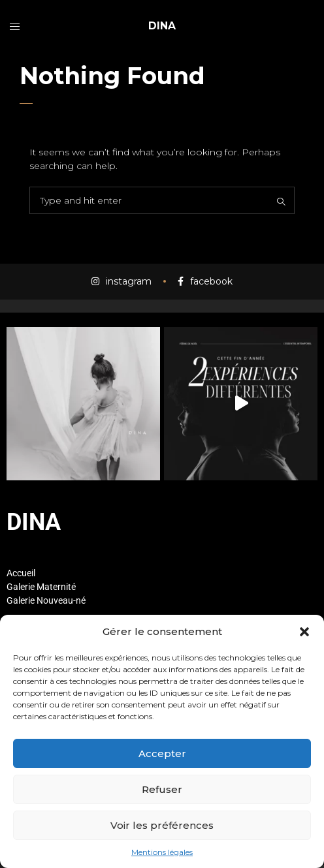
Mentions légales (162, 852)
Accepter (162, 753)
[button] (304, 632)
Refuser (162, 789)
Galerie (21, 587)
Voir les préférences (162, 825)
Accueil (21, 573)
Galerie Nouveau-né (46, 600)
